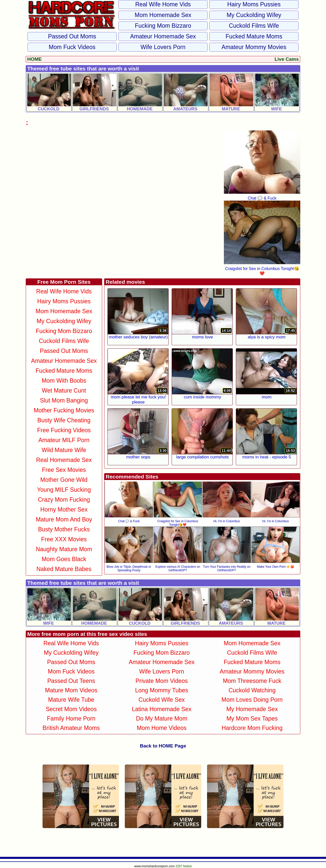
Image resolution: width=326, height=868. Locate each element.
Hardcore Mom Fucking (252, 728)
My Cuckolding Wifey (254, 15)
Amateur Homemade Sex (163, 36)
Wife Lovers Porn (163, 47)
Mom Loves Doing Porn (252, 700)
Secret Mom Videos (71, 709)
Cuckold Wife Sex (162, 700)
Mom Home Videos (162, 728)
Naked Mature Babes (64, 569)
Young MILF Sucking (64, 490)
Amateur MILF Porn (64, 440)
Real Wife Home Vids (163, 4)
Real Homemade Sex (64, 460)
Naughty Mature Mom (64, 549)
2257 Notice (184, 866)
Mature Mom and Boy (64, 519)
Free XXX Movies (64, 539)
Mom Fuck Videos (72, 47)
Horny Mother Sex (64, 510)
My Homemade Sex (252, 709)
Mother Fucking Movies (64, 410)
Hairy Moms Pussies (254, 4)
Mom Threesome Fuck (252, 681)
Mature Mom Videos (71, 690)
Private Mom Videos (162, 681)
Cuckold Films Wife (254, 26)
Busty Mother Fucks (64, 529)
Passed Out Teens (71, 681)
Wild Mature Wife (64, 450)
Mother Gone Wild (64, 480)
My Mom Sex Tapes (252, 719)
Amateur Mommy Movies (254, 47)
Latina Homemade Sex (162, 709)
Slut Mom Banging (64, 400)
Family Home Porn (71, 719)
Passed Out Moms (72, 36)
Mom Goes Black (64, 559)
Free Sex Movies (64, 470)
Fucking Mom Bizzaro (163, 26)
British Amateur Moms (71, 728)
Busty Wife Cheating (64, 420)
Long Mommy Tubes (161, 690)
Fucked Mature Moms (254, 36)
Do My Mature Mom (162, 719)
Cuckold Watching (252, 690)
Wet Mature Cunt (64, 391)
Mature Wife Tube (71, 700)
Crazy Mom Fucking (64, 500)
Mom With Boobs (64, 381)
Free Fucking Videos (64, 430)
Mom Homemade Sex (163, 15)
